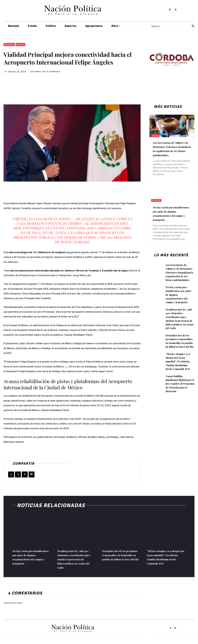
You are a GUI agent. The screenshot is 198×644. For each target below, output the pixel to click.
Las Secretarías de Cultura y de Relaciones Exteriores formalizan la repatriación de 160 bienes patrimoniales (172, 151)
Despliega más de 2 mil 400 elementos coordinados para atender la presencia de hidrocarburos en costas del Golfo (180, 327)
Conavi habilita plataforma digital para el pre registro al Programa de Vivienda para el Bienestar (180, 399)
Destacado (9, 44)
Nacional (20, 44)
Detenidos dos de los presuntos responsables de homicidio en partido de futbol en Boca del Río (179, 353)
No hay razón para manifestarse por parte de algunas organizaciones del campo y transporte (172, 218)
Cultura (157, 136)
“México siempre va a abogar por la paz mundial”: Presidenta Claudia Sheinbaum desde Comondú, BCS (179, 377)
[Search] (193, 26)
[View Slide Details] (172, 59)
